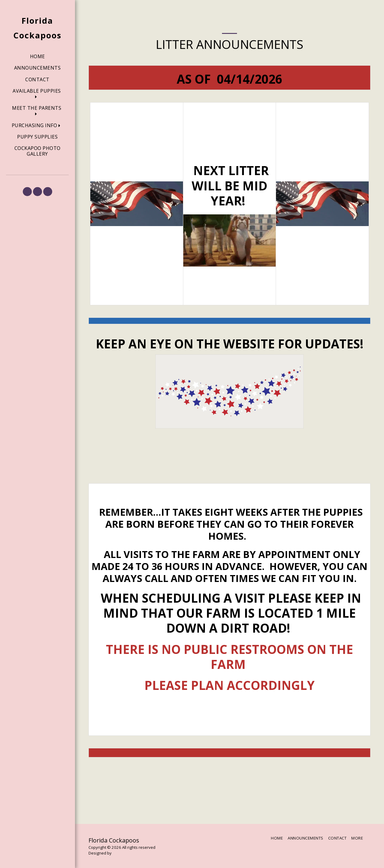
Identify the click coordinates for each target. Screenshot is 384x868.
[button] (37, 94)
